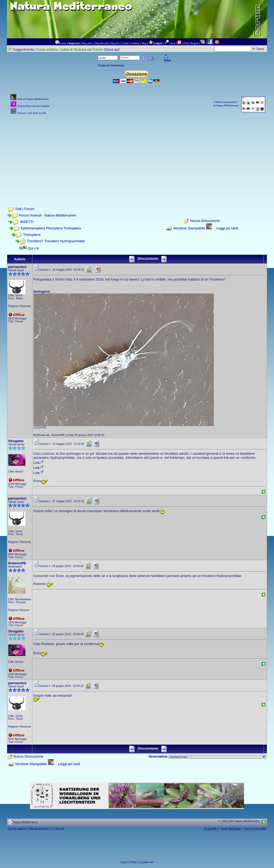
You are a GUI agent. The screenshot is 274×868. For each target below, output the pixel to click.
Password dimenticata (111, 66)
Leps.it (124, 862)
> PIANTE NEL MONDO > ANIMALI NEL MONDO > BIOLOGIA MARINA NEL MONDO (217, 757)
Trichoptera (32, 235)
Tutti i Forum (25, 209)
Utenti (125, 43)
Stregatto (16, 441)
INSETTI (27, 222)
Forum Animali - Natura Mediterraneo (48, 215)
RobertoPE (17, 563)
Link (39, 463)
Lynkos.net (147, 862)
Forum (63, 43)
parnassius (18, 267)
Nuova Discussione (205, 221)
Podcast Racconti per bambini (33, 106)
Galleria (135, 43)
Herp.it (134, 862)
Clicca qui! (112, 49)
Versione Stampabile (189, 228)
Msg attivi (87, 43)
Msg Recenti (102, 43)
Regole (195, 43)
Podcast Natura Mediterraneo (33, 99)
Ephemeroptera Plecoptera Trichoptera (51, 228)
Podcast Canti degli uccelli (32, 113)
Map (144, 43)
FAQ (186, 43)
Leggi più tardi (227, 228)
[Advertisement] (137, 153)
